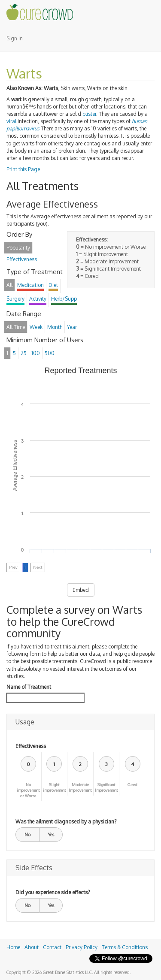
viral (11, 121)
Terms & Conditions (125, 947)
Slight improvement (54, 787)
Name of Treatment (29, 687)
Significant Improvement (106, 787)
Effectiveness (31, 746)
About (32, 947)
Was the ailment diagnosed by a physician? (66, 822)
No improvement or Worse (28, 790)
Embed (81, 590)
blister (89, 114)
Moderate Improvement (80, 787)
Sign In (15, 38)
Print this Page (23, 169)
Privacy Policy (82, 947)
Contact (52, 947)
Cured (132, 785)
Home (13, 947)
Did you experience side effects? (53, 892)
